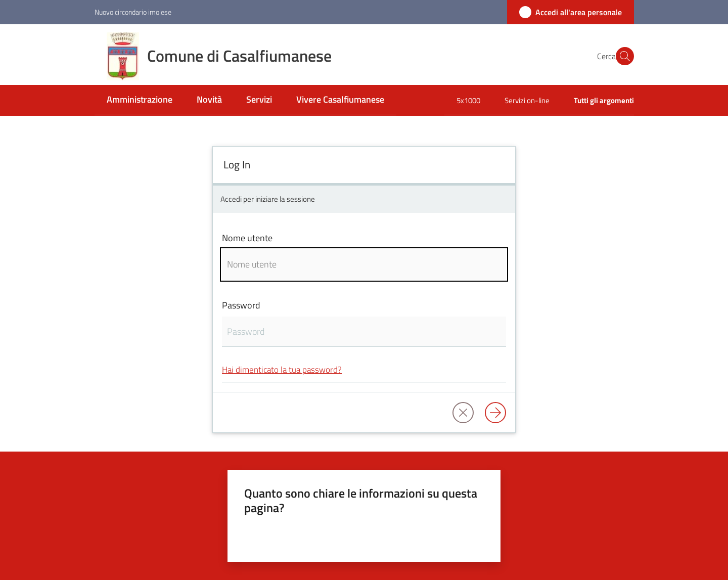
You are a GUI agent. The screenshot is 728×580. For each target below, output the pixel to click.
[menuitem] (140, 100)
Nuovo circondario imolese (133, 12)
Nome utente (247, 238)
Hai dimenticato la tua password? (282, 369)
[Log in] (495, 413)
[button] (622, 56)
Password (241, 305)
